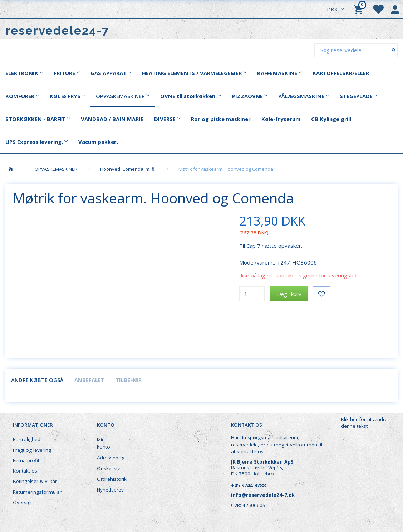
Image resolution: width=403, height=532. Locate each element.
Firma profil (26, 460)
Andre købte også (37, 380)
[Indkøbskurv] (359, 9)
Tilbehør (129, 380)
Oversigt (22, 502)
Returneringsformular (37, 492)
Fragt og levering (32, 450)
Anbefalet (89, 380)
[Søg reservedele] (394, 50)
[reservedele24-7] (57, 31)
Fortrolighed (27, 439)
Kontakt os (25, 471)
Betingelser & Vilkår (35, 481)
